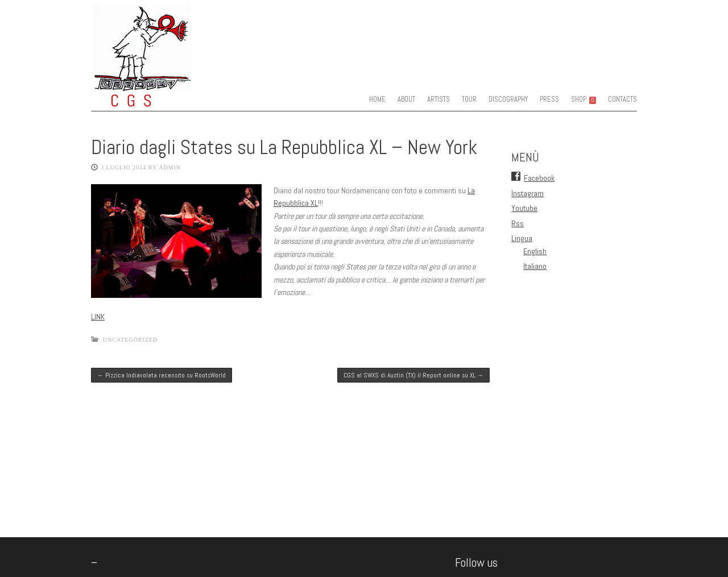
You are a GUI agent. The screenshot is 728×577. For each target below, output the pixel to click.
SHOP (584, 99)
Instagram (528, 193)
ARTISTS (439, 99)
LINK (98, 317)
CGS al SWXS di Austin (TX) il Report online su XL (413, 375)
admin (170, 167)
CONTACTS (622, 99)
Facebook (539, 178)
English (535, 251)
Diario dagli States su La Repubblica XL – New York (284, 147)
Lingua (522, 238)
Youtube (524, 208)
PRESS (549, 99)
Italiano (535, 266)
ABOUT (406, 99)
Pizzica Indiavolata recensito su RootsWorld (162, 375)
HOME (377, 99)
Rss (518, 223)
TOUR (469, 99)
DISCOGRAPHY (508, 99)
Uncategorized (130, 340)
